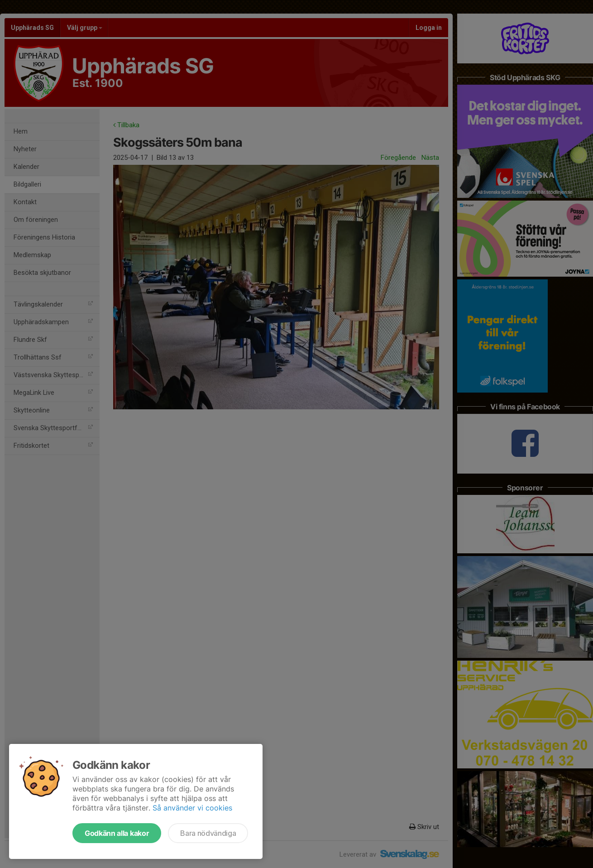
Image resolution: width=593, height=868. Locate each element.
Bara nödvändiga (208, 833)
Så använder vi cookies (192, 808)
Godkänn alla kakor (117, 833)
